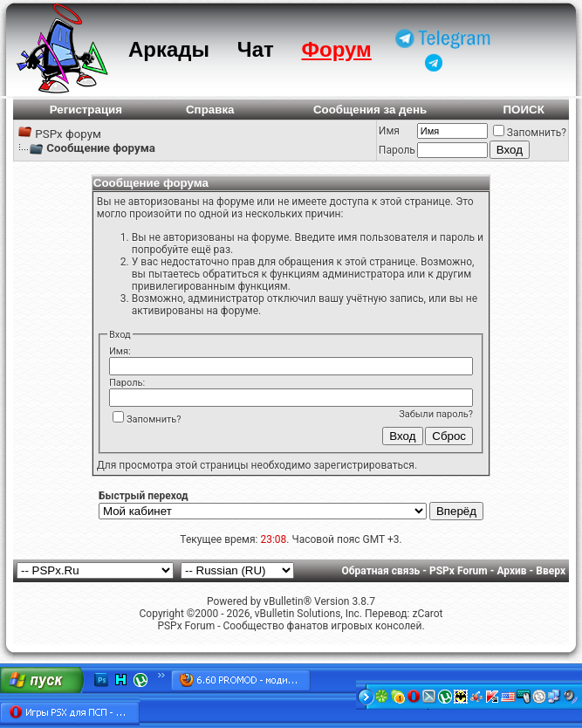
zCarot (427, 614)
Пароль (397, 150)
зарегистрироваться (363, 465)
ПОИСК (524, 110)
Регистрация (86, 110)
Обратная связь (381, 571)
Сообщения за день (370, 110)
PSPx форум (68, 134)
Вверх (551, 571)
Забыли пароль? (436, 414)
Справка (210, 110)
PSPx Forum (459, 571)
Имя (389, 131)
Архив (511, 571)
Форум (337, 49)
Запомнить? (530, 133)
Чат (256, 49)
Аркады (169, 49)
